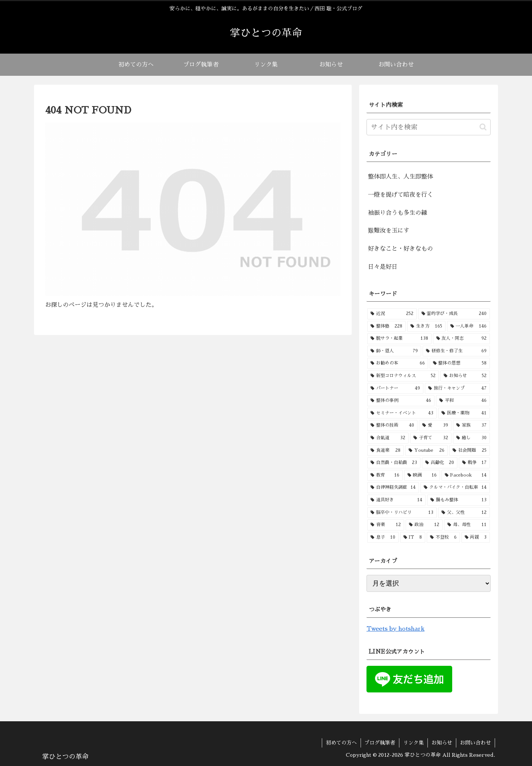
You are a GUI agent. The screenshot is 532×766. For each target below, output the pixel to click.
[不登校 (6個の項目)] (443, 538)
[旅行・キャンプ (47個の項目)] (457, 389)
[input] (429, 127)
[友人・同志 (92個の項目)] (462, 339)
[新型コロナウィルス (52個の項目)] (403, 376)
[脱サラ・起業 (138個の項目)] (399, 339)
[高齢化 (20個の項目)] (440, 463)
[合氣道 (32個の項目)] (388, 438)
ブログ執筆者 (380, 743)
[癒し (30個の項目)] (471, 438)
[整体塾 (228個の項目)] (386, 326)
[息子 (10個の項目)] (383, 538)
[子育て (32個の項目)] (431, 438)
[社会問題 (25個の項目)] (470, 451)
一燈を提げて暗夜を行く (400, 195)
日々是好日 (383, 267)
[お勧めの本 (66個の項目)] (398, 363)
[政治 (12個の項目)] (424, 525)
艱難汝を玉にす (389, 231)
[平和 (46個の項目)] (463, 401)
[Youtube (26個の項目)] (427, 451)
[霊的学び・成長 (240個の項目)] (454, 314)
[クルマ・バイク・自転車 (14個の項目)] (455, 488)
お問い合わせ (475, 743)
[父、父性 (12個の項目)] (464, 513)
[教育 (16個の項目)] (385, 475)
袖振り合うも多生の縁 (398, 213)
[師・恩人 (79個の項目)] (394, 351)
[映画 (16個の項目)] (422, 475)
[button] (483, 127)
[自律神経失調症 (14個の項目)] (393, 488)
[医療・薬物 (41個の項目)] (464, 413)
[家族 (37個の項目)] (471, 426)
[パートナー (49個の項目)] (395, 389)
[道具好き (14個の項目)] (396, 500)
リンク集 (413, 743)
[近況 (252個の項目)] (392, 314)
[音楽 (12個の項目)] (386, 525)
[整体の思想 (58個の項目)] (460, 363)
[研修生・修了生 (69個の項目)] (456, 351)
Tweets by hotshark (395, 629)
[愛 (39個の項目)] (435, 426)
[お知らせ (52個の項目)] (465, 376)
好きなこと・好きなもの (400, 249)
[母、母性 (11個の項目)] (467, 525)
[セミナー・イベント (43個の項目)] (402, 413)
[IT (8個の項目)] (413, 538)
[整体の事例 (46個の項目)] (401, 401)
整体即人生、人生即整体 (400, 177)
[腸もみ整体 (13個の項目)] (458, 500)
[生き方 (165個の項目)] (426, 326)
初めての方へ (341, 743)
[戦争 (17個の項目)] (474, 463)
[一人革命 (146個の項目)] (468, 326)
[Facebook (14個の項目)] (466, 475)
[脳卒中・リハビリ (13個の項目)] (402, 513)
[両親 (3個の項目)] (476, 538)
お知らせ (442, 743)
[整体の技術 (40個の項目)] (392, 426)
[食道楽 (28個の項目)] (386, 451)
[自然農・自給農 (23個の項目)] (394, 463)
